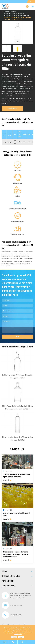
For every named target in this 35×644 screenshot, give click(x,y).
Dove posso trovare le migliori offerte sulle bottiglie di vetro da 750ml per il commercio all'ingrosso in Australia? (16, 554)
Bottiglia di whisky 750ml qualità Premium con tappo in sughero (17, 376)
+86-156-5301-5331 (11, 615)
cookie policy (18, 634)
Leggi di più (7, 480)
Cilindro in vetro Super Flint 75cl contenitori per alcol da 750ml (17, 439)
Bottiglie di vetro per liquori (13, 14)
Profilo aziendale (8, 581)
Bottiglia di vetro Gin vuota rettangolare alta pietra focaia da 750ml (17, 18)
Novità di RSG (18, 449)
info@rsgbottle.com (12, 605)
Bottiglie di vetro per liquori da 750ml (17, 15)
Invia (17, 337)
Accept (21, 637)
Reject (14, 637)
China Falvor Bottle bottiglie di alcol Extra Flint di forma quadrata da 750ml (17, 407)
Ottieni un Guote (12, 108)
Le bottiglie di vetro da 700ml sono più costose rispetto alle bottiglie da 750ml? (16, 476)
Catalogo (13, 12)
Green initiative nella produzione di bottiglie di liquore (16, 514)
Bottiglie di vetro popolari (11, 576)
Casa (6, 12)
